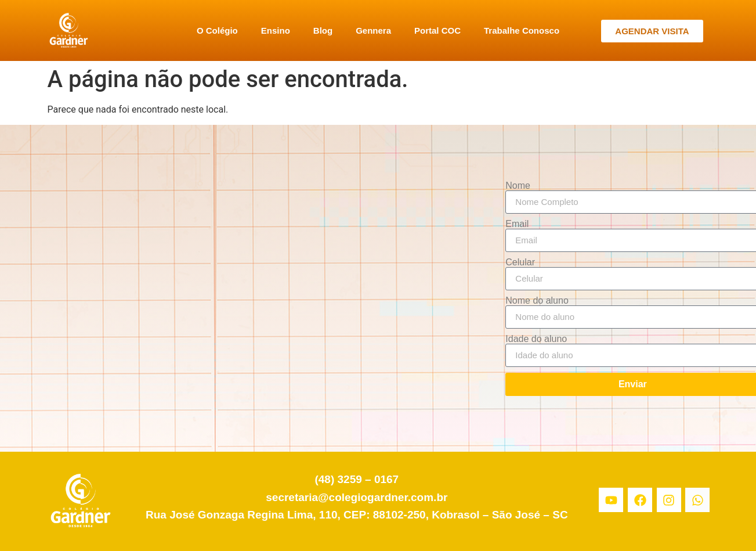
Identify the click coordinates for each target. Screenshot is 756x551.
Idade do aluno (536, 339)
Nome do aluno (537, 301)
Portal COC (437, 30)
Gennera (373, 30)
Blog (323, 30)
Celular (520, 262)
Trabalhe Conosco (522, 30)
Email (517, 224)
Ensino (276, 30)
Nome (518, 186)
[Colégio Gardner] (264, 288)
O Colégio (217, 30)
